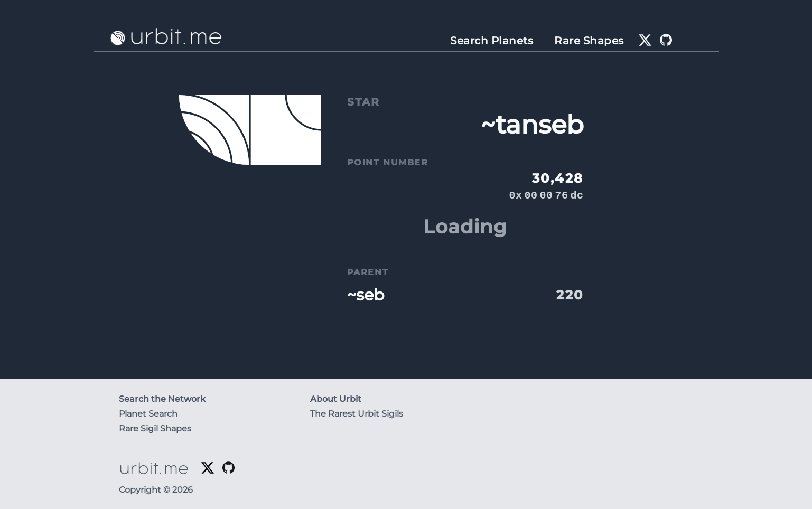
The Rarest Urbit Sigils (357, 414)
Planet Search (148, 414)
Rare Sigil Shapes (155, 428)
